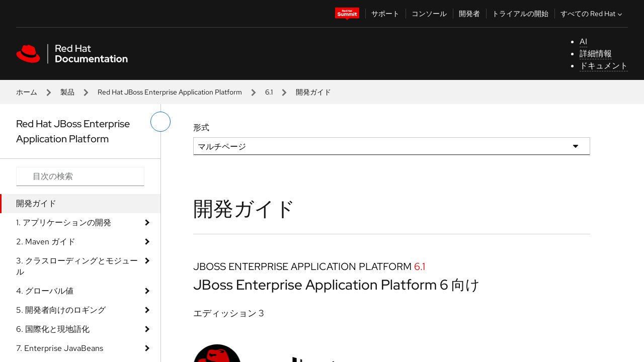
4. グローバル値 (45, 291)
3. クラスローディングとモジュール (77, 266)
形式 (201, 127)
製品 (67, 92)
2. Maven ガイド (46, 242)
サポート (385, 14)
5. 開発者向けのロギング (61, 310)
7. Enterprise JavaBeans (60, 348)
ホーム (27, 92)
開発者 (469, 14)
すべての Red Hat (592, 14)
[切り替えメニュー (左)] (160, 122)
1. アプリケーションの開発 (64, 222)
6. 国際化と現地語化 (53, 329)
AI (583, 41)
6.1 (269, 92)
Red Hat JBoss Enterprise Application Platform (170, 92)
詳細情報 (596, 54)
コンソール (429, 14)
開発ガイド (36, 203)
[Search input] (80, 176)
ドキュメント (604, 66)
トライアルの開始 (520, 14)
